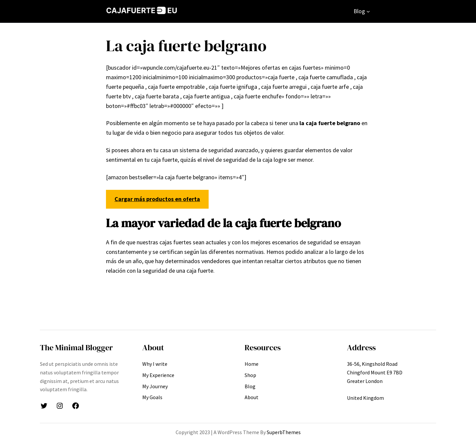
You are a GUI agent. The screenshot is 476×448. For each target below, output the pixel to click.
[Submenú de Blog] (368, 11)
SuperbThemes (284, 432)
